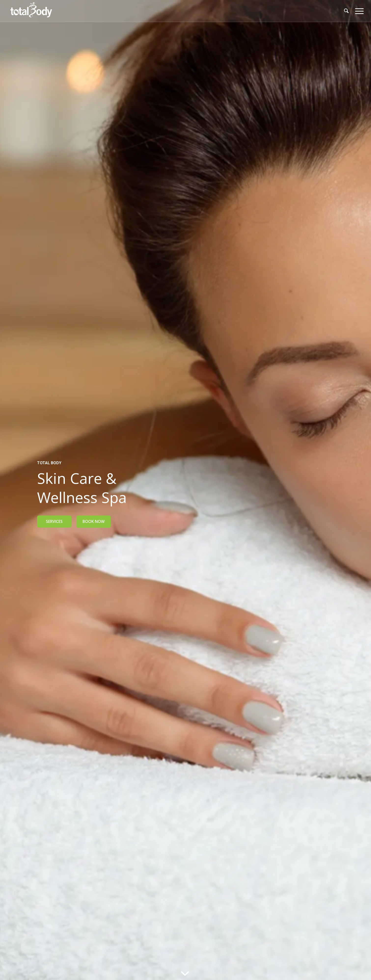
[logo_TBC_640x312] (31, 11)
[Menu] (358, 11)
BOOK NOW (94, 521)
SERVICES (54, 521)
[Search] (346, 11)
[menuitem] (346, 11)
